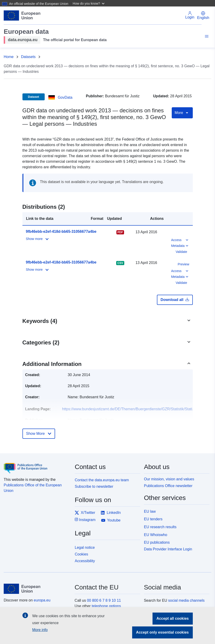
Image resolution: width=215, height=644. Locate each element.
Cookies (81, 554)
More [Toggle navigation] (182, 113)
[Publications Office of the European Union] (36, 465)
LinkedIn (111, 513)
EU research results (160, 527)
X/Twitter (85, 513)
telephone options (106, 606)
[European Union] (36, 589)
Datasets (28, 57)
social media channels (186, 600)
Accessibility (85, 561)
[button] (89, 3)
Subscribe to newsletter (94, 486)
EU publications (157, 542)
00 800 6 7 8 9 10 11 (104, 600)
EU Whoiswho (156, 535)
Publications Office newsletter (168, 486)
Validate (181, 252)
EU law (150, 511)
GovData (65, 97)
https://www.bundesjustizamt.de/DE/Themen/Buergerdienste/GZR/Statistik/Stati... (129, 409)
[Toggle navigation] (206, 37)
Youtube (111, 520)
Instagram (85, 520)
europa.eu (42, 600)
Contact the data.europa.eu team (102, 480)
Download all (175, 300)
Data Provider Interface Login (168, 549)
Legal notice (85, 547)
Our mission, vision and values (169, 479)
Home (9, 57)
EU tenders (153, 519)
